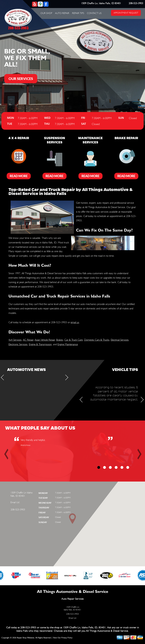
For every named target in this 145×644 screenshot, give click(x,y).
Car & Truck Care (74, 340)
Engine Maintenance (68, 344)
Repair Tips (78, 13)
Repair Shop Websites (26, 638)
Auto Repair (62, 13)
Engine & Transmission (40, 344)
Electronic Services (18, 344)
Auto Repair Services (73, 599)
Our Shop (46, 13)
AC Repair (28, 340)
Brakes (60, 340)
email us (75, 322)
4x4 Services (15, 340)
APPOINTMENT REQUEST (126, 13)
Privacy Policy (67, 638)
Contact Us (94, 13)
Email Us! (15, 502)
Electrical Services (120, 340)
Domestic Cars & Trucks (97, 340)
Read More (19, 176)
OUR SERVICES (21, 79)
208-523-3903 (136, 3)
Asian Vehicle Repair (45, 340)
